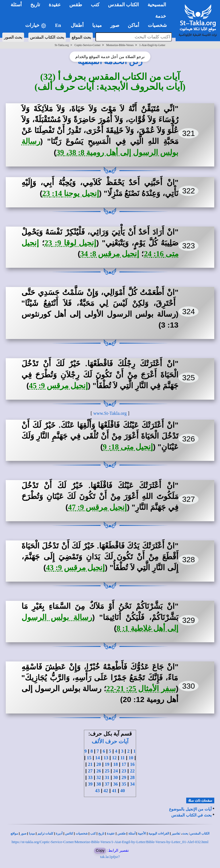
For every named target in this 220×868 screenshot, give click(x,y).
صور (23, 834)
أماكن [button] (133, 25)
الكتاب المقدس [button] (123, 5)
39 (90, 784)
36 (115, 784)
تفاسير (176, 834)
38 (99, 784)
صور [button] (115, 25)
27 (90, 771)
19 (107, 764)
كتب (93, 834)
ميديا (32, 834)
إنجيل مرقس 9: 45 (58, 386)
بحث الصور (13, 37)
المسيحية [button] (157, 5)
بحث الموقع (81, 37)
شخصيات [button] (159, 25)
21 (90, 764)
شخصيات (82, 834)
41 (114, 791)
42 (106, 791)
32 (99, 777)
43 (97, 791)
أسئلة (132, 834)
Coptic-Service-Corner (88, 45)
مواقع (14, 834)
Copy (100, 850)
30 (115, 777)
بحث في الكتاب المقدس (191, 815)
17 (124, 764)
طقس (122, 834)
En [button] (59, 25)
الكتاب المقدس (200, 834)
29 (124, 777)
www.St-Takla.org (110, 413)
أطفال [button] (77, 25)
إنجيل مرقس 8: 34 (110, 254)
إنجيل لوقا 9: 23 (70, 243)
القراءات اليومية (159, 834)
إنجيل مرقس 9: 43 (75, 568)
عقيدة (111, 834)
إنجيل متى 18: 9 (128, 447)
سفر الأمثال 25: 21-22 (141, 689)
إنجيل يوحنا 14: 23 (71, 193)
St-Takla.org (62, 45)
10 (131, 758)
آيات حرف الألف (110, 741)
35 (124, 784)
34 (132, 784)
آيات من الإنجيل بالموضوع (190, 809)
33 (90, 777)
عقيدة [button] (55, 5)
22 (132, 771)
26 (99, 771)
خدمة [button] (161, 16)
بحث (185, 834)
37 (107, 784)
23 (124, 771)
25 (107, 771)
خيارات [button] (36, 26)
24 (115, 771)
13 (106, 758)
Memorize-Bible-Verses (120, 45)
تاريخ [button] (35, 5)
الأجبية (142, 834)
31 (107, 777)
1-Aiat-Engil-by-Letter (152, 45)
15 (89, 758)
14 (97, 758)
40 (123, 791)
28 (132, 777)
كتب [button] (95, 5)
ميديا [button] (97, 25)
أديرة (59, 834)
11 (123, 758)
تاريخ (101, 834)
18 (115, 764)
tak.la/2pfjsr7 (110, 857)
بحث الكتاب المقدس (47, 37)
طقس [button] (76, 5)
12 (114, 758)
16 (132, 764)
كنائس (69, 834)
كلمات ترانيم (46, 834)
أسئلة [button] (16, 5)
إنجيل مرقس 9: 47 (97, 507)
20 (99, 764)
